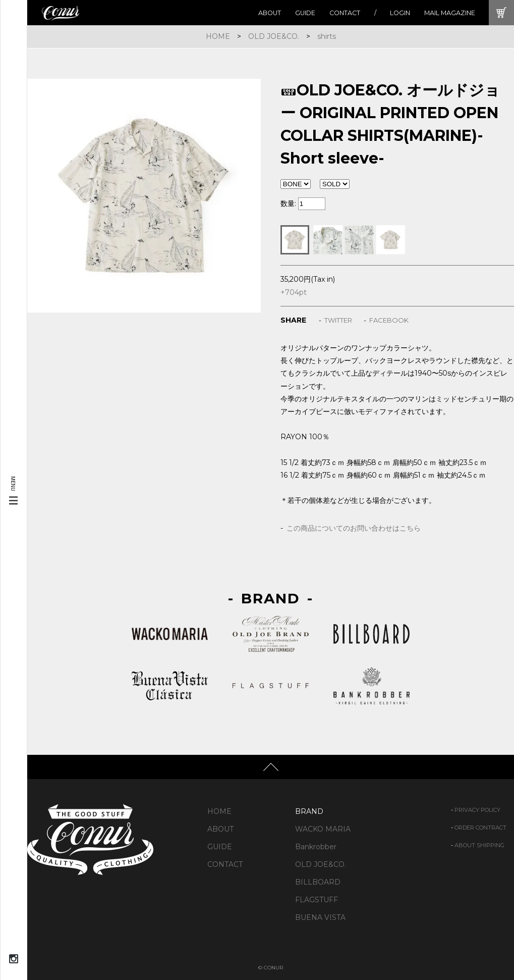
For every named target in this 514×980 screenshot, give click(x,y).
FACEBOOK (389, 320)
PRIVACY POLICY (477, 810)
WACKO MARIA (323, 829)
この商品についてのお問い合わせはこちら (354, 528)
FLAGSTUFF (317, 900)
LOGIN (400, 13)
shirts (327, 36)
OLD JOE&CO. (274, 36)
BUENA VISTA (320, 917)
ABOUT (270, 13)
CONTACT (345, 13)
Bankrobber (316, 847)
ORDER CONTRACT (480, 828)
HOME (218, 36)
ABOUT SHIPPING (479, 845)
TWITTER (338, 320)
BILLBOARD (318, 882)
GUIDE (305, 13)
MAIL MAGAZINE (450, 13)
